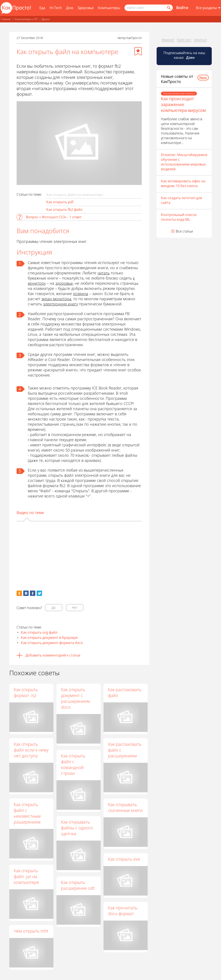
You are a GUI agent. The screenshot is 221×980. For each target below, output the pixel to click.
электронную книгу (61, 304)
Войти (182, 8)
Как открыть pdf (60, 202)
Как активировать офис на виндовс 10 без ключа (183, 183)
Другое (46, 19)
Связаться (200, 40)
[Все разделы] (208, 8)
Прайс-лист (184, 40)
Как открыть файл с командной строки (73, 764)
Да (54, 607)
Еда (42, 8)
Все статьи (184, 231)
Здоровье (86, 8)
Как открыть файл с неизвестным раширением (27, 813)
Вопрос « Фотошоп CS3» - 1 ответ (54, 217)
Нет (75, 607)
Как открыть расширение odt (78, 885)
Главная (6, 19)
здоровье (64, 283)
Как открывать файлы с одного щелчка (77, 828)
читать (103, 273)
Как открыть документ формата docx (52, 643)
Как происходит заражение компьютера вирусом (183, 104)
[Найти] (169, 8)
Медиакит (168, 40)
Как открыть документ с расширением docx (75, 698)
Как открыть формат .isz (26, 692)
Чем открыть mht (31, 931)
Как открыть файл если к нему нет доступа (31, 750)
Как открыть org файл (39, 632)
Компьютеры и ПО (26, 19)
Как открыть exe (124, 859)
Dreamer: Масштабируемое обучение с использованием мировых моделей (184, 162)
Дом (70, 8)
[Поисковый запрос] (149, 8)
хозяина (81, 294)
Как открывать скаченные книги (125, 807)
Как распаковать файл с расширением (125, 750)
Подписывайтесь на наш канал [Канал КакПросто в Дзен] (184, 55)
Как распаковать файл (125, 692)
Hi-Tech (56, 8)
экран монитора (56, 299)
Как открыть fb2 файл (64, 209)
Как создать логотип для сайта (181, 200)
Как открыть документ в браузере (49, 638)
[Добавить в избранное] (138, 51)
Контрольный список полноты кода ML (179, 217)
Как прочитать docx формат (123, 911)
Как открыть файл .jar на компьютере (26, 876)
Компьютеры (109, 8)
